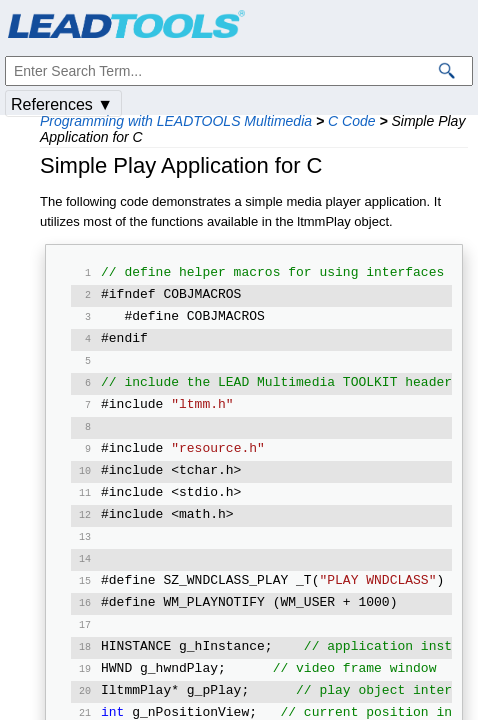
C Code (351, 121)
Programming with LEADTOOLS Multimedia (176, 121)
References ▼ (62, 104)
